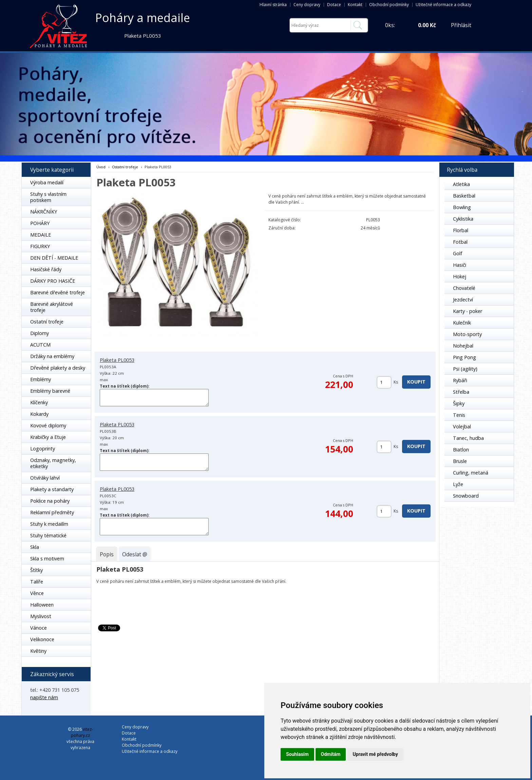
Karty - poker (468, 311)
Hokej (460, 276)
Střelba (461, 392)
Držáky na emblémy (52, 356)
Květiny (38, 651)
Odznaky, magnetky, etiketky (53, 463)
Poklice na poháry (50, 501)
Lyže (458, 484)
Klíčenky (39, 402)
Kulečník (462, 323)
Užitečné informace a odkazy (443, 5)
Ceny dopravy (307, 5)
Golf (458, 253)
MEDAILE (41, 235)
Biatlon (461, 450)
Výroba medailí (47, 182)
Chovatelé (464, 288)
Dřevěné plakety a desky (58, 368)
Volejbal (462, 426)
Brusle (460, 461)
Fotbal (460, 242)
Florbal (461, 230)
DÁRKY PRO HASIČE (53, 281)
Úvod (101, 167)
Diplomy (40, 333)
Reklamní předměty (52, 512)
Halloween (42, 605)
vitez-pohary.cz (82, 732)
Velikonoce (42, 639)
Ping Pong (464, 357)
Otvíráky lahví (45, 478)
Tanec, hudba (468, 438)
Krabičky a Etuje (48, 437)
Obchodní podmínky (389, 5)
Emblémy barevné (50, 391)
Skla (35, 547)
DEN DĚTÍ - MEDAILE (54, 258)
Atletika (461, 184)
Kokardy (39, 414)
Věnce (37, 593)
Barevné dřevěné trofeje (58, 292)
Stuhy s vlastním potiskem (48, 197)
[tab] (107, 554)
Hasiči (460, 265)
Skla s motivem (47, 559)
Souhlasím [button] (297, 754)
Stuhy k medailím (49, 524)
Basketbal (464, 196)
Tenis (459, 415)
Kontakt (355, 5)
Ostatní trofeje (47, 322)
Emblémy (41, 379)
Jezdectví (463, 300)
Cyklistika (463, 219)
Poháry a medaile (143, 18)
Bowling (462, 207)
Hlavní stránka (273, 5)
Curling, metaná (471, 473)
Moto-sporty (467, 334)
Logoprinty (43, 449)
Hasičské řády (46, 269)
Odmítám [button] (331, 754)
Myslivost (41, 616)
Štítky (36, 570)
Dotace (334, 5)
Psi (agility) (465, 369)
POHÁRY (40, 223)
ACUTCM (40, 345)
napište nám (44, 697)
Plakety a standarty (52, 489)
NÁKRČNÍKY (44, 212)
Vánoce (39, 628)
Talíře (37, 582)
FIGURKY (40, 246)
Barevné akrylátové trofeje (52, 307)
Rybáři (460, 380)
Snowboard (466, 496)
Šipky (459, 403)
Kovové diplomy (48, 425)
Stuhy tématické (48, 535)
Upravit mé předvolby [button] (375, 754)
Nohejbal (463, 346)
